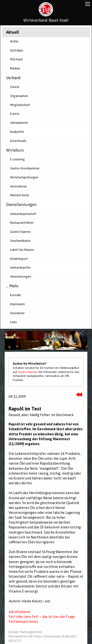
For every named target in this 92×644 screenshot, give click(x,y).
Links (13, 322)
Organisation (19, 96)
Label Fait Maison (22, 250)
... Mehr (12, 286)
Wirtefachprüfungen (24, 177)
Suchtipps (17, 50)
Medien (15, 68)
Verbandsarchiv (20, 268)
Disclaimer (17, 313)
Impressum (17, 304)
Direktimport (19, 259)
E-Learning (17, 159)
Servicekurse (18, 186)
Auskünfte (17, 132)
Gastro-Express (20, 232)
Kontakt (16, 295)
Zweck (15, 87)
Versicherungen (21, 277)
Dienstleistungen (21, 205)
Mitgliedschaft (20, 105)
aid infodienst (20, 612)
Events (15, 114)
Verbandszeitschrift (23, 214)
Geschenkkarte (20, 241)
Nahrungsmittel (31, 632)
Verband (13, 78)
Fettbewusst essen (23, 622)
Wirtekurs (15, 150)
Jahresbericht (19, 123)
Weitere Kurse (20, 195)
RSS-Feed (16, 59)
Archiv (14, 41)
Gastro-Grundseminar (25, 168)
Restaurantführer (22, 223)
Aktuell (13, 32)
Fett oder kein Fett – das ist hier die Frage (42, 617)
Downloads (18, 141)
